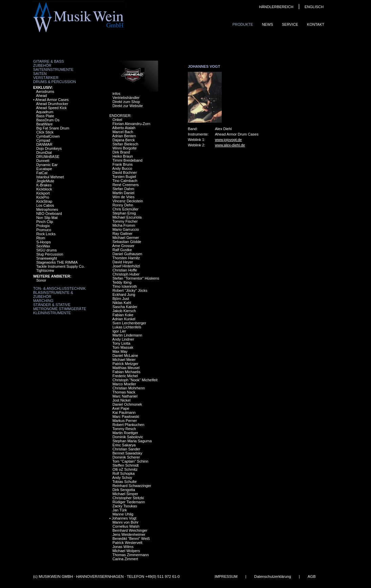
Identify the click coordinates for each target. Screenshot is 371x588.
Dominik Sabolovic (128, 437)
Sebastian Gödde (127, 242)
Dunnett (43, 161)
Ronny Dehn (123, 205)
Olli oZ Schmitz (125, 469)
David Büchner (125, 173)
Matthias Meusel (126, 368)
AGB (312, 576)
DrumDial (44, 153)
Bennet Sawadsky (127, 453)
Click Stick (45, 132)
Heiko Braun (123, 156)
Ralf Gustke (122, 250)
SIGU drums (47, 250)
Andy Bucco (122, 168)
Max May (120, 351)
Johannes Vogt (124, 518)
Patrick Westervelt (127, 543)
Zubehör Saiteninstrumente (53, 67)
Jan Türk (120, 510)
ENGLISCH (314, 7)
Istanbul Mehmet (50, 177)
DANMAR (44, 144)
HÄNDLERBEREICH (276, 7)
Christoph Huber (126, 274)
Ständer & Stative (52, 305)
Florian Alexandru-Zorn (131, 124)
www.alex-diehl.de (230, 145)
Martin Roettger (125, 433)
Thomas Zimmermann (131, 555)
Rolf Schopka (123, 473)
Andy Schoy (122, 478)
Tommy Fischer (125, 221)
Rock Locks (46, 234)
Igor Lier (119, 331)
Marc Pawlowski (126, 417)
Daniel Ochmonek (127, 404)
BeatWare (45, 124)
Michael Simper (125, 494)
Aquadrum (45, 112)
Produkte (243, 24)
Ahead (42, 96)
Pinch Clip (45, 222)
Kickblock (44, 189)
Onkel (117, 120)
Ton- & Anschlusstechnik (59, 288)
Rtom (41, 238)
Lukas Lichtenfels (127, 327)
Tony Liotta (121, 343)
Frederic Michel (125, 376)
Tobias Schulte (125, 482)
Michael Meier (124, 360)
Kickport (43, 193)
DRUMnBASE (48, 157)
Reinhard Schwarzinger (132, 486)
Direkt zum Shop (126, 102)
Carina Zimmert (125, 559)
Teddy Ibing (122, 282)
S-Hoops (43, 242)
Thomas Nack (124, 392)
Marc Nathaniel (125, 396)
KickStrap (44, 201)
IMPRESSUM (226, 576)
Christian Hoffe (125, 270)
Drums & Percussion (55, 82)
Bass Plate (45, 116)
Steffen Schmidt (125, 465)
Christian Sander (126, 449)
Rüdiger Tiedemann (129, 502)
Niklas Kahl (122, 303)
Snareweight (47, 258)
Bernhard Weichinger (130, 530)
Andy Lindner (123, 339)
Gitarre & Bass (49, 61)
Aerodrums (45, 92)
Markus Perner (125, 421)
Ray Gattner (122, 234)
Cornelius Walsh (126, 526)
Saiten (40, 74)
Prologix (43, 226)
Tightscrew (45, 270)
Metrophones (47, 209)
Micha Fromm (124, 225)
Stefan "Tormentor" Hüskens (136, 278)
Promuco (44, 230)
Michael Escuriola (127, 217)
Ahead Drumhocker (52, 104)
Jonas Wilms (123, 547)
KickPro (43, 197)
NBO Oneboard (49, 214)
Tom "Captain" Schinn (130, 461)
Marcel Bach (123, 132)
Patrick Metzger (125, 364)
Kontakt (316, 24)
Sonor (41, 280)
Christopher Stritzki (128, 498)
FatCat (42, 173)
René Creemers (126, 185)
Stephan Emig (124, 213)
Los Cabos (45, 205)
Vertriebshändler (126, 98)
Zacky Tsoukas (125, 506)
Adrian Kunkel (124, 319)
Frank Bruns (123, 164)
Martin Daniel (123, 193)
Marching (43, 301)
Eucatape (44, 169)
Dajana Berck (124, 140)
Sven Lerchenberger (129, 323)
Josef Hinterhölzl (126, 266)
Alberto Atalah (124, 128)
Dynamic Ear (47, 165)
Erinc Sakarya (124, 445)
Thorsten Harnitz (126, 258)
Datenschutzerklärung (273, 576)
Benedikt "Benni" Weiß (131, 539)
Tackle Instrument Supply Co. (60, 266)
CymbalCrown (48, 136)
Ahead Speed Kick (52, 108)
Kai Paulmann (124, 412)
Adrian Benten (124, 136)
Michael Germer (126, 238)
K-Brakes (44, 185)
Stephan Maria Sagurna (132, 441)
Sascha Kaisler (125, 307)
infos (116, 94)
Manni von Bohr (125, 522)
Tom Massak (123, 347)
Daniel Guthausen (127, 254)
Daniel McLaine (125, 356)
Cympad (43, 140)
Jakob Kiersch (124, 311)
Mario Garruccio (126, 229)
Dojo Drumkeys (49, 148)
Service (290, 24)
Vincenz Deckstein (128, 201)
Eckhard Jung (124, 295)
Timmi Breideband (127, 160)
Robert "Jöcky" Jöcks (130, 290)
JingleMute (45, 181)
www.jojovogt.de (228, 140)
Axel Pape (121, 408)
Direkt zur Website (128, 106)
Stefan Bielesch (125, 144)
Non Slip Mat (47, 218)
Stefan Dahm (123, 189)
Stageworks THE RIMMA (57, 262)
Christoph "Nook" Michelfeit (135, 380)
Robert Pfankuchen (128, 425)
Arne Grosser (123, 246)
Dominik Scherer (126, 457)
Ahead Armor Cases (52, 100)
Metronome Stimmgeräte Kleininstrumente (60, 311)
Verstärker (46, 78)
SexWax (43, 246)
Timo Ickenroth (125, 286)
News (268, 24)
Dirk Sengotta (124, 490)
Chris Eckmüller (125, 209)
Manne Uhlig (123, 514)
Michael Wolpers (126, 551)
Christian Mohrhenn (129, 388)
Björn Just (121, 299)
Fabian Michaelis (126, 372)
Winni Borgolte (125, 148)
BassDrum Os (48, 120)
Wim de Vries (123, 197)
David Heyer (123, 262)
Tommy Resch (124, 429)
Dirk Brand (121, 152)
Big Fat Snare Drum (53, 128)
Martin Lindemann (127, 335)
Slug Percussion (50, 254)
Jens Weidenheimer (129, 534)
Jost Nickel (121, 400)
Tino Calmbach (125, 181)
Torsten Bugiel (124, 177)
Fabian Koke (123, 315)
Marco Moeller (124, 384)
